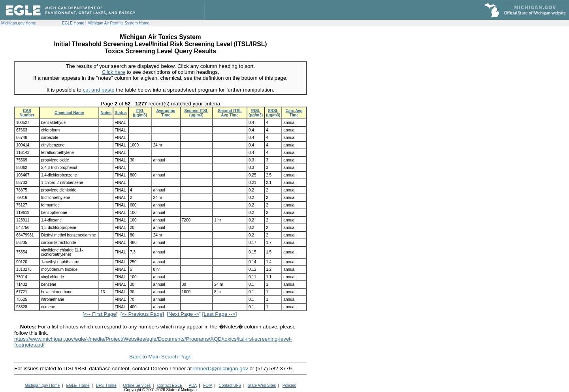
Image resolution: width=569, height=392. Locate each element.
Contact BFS (230, 385)
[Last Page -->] (220, 314)
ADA (193, 385)
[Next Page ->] (184, 314)
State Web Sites (262, 385)
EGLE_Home (78, 385)
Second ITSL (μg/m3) (197, 113)
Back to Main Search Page (160, 357)
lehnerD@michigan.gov (221, 369)
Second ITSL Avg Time (230, 113)
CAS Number (27, 113)
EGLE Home (73, 23)
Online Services (137, 385)
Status (121, 113)
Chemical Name (69, 113)
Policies (289, 385)
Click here (113, 72)
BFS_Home (106, 385)
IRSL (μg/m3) (256, 113)
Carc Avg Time (294, 113)
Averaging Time (166, 113)
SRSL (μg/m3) (273, 113)
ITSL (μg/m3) (140, 113)
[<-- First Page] (100, 314)
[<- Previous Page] (142, 314)
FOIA (208, 385)
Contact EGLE (170, 385)
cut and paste (99, 90)
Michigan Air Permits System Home (118, 23)
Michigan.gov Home (19, 23)
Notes (106, 113)
